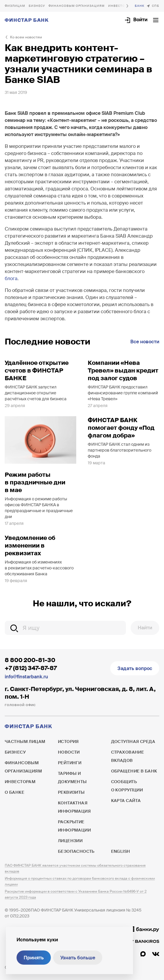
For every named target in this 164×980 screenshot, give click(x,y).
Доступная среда (133, 741)
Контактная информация (74, 807)
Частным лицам (15, 6)
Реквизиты (71, 792)
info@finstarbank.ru (26, 677)
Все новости (145, 342)
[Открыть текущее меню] (156, 20)
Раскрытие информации (74, 826)
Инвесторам (20, 782)
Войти (140, 20)
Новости (69, 752)
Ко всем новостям (26, 37)
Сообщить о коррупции (127, 786)
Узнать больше (78, 958)
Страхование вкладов (128, 756)
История (68, 741)
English (121, 851)
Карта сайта (126, 801)
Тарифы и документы (72, 778)
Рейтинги (70, 763)
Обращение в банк (134, 771)
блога (11, 279)
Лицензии (70, 841)
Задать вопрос (135, 668)
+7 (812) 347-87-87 (31, 668)
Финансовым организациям (77, 6)
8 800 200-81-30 (30, 660)
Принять (34, 958)
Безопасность (76, 851)
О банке (140, 6)
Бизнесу (37, 6)
